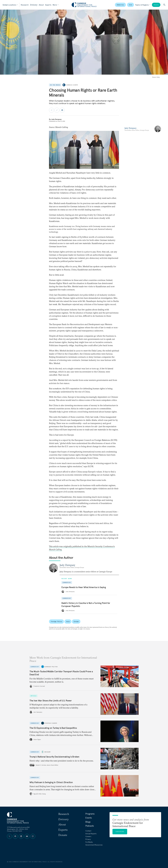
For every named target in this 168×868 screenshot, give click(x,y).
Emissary (34, 5)
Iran (131, 5)
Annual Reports (91, 834)
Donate (156, 5)
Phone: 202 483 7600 (15, 831)
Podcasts (90, 826)
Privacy (88, 839)
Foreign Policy (56, 621)
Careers (88, 836)
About (41, 5)
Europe (76, 621)
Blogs (88, 822)
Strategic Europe (51, 723)
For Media (89, 842)
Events (89, 818)
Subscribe (120, 831)
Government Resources (94, 845)
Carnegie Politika (51, 667)
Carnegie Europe (72, 85)
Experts (48, 5)
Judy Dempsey (56, 119)
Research (25, 5)
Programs (90, 814)
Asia (68, 621)
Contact (88, 831)
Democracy (120, 5)
